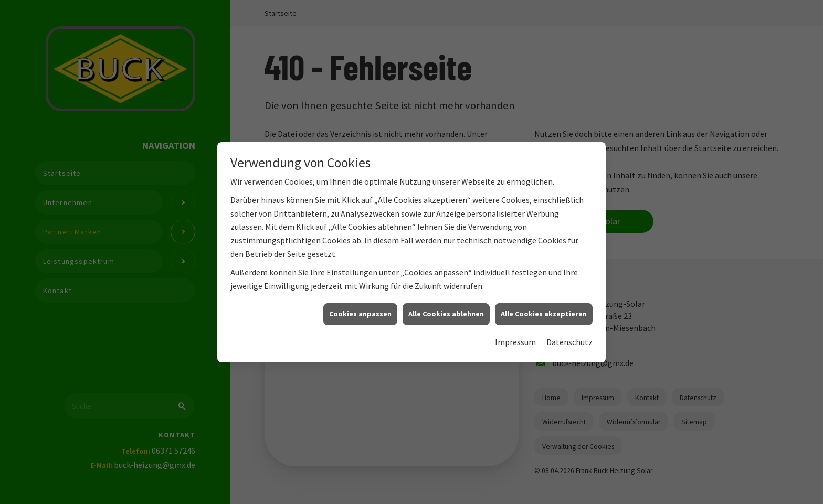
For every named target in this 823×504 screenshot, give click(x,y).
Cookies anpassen (360, 323)
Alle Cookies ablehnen (446, 323)
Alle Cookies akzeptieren (544, 323)
